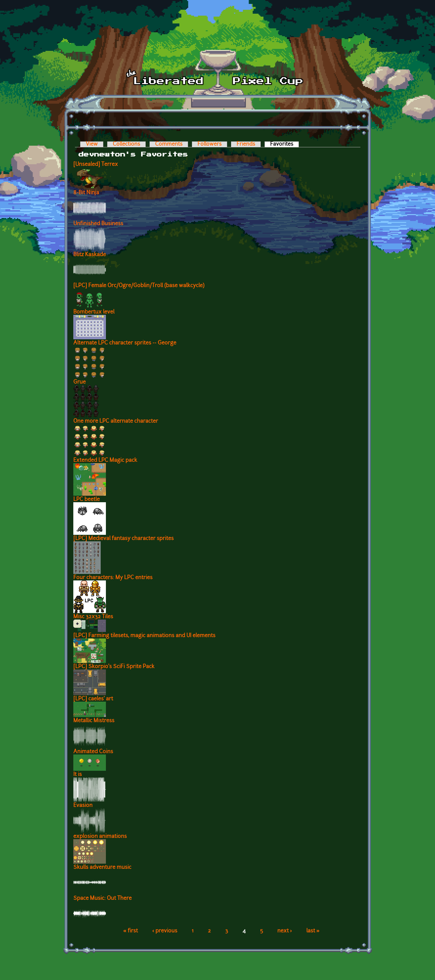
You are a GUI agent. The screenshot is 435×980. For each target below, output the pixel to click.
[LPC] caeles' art (93, 699)
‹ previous (165, 931)
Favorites (284, 144)
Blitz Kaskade (90, 255)
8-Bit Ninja (86, 193)
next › (285, 931)
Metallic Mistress (94, 721)
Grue (80, 382)
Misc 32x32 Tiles (93, 617)
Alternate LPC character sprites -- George (125, 343)
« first (130, 931)
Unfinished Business (98, 224)
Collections (126, 144)
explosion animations (100, 837)
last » (313, 931)
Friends (246, 144)
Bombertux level (94, 312)
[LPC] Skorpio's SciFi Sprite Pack (114, 667)
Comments (169, 144)
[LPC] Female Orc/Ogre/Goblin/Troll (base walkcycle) (139, 286)
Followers (210, 144)
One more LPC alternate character (116, 421)
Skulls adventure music (102, 868)
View (92, 144)
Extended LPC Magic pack (105, 461)
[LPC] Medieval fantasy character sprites (123, 539)
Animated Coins (93, 752)
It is (78, 775)
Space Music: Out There (102, 899)
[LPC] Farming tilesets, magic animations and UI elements (144, 636)
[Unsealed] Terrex (96, 165)
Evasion (83, 806)
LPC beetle (87, 500)
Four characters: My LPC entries (113, 578)
